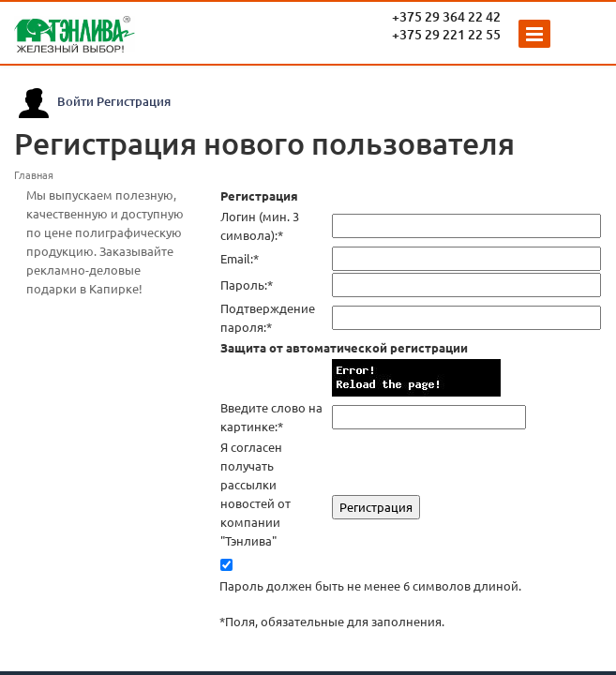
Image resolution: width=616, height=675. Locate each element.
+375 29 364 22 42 (446, 16)
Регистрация (134, 101)
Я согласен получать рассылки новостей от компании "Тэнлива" (255, 494)
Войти (75, 101)
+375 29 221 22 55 (446, 34)
